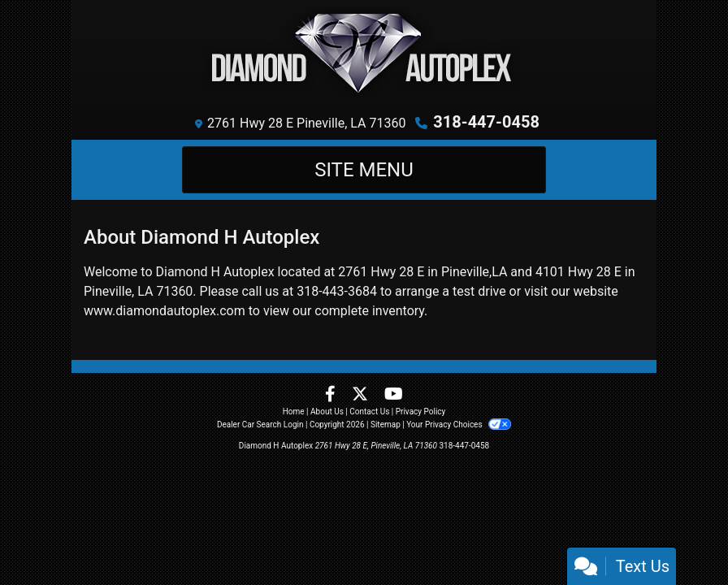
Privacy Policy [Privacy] (421, 412)
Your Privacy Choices (459, 425)
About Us (327, 412)
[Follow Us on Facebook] (332, 395)
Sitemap (386, 425)
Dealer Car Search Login (260, 425)
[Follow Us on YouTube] (394, 395)
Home (294, 412)
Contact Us (369, 412)
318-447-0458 (486, 122)
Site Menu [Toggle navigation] (364, 170)
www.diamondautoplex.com (165, 311)
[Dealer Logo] (364, 53)
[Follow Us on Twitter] (362, 395)
